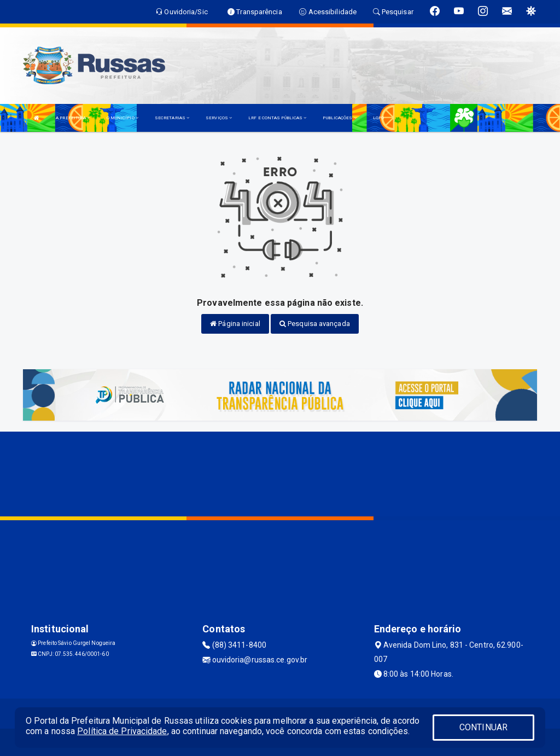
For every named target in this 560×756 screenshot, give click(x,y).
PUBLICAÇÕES (339, 118)
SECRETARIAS (172, 118)
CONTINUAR (483, 727)
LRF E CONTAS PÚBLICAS (277, 118)
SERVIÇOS (219, 118)
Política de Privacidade (122, 731)
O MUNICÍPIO (122, 118)
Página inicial (235, 324)
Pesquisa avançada (315, 324)
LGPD (378, 118)
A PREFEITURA (73, 118)
